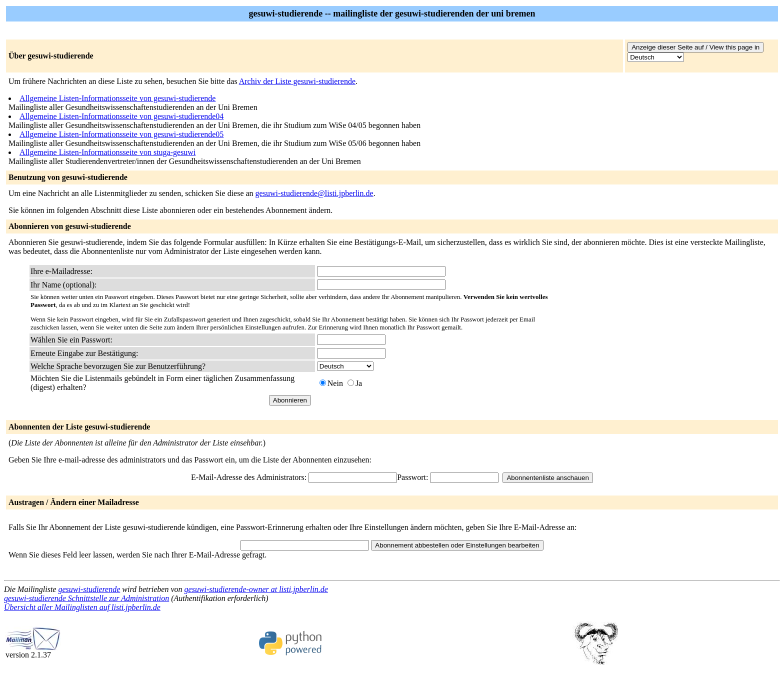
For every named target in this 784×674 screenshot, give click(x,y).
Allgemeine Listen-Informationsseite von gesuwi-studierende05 (121, 134)
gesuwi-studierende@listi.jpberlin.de (314, 193)
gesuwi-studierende (89, 589)
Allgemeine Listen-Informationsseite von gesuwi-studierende (117, 98)
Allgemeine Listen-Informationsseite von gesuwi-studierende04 (121, 116)
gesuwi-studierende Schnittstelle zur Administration (86, 598)
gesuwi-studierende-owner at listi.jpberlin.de (256, 589)
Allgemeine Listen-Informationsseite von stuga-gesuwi (107, 152)
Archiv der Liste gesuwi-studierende (297, 81)
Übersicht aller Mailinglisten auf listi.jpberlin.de (82, 607)
